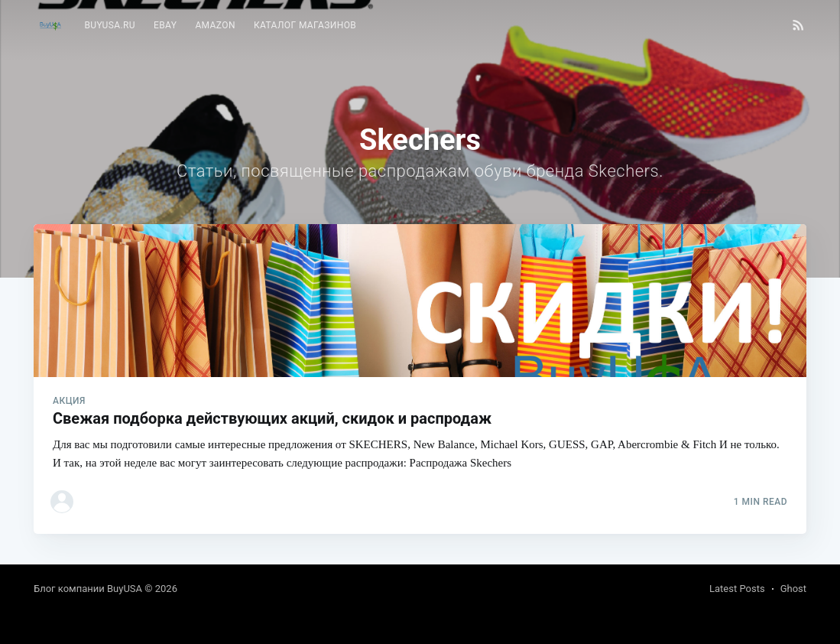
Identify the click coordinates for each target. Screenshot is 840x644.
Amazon (215, 25)
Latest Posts (737, 589)
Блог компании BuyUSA (88, 589)
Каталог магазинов (305, 25)
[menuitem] (110, 26)
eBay (165, 25)
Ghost (793, 589)
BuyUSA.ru (110, 25)
